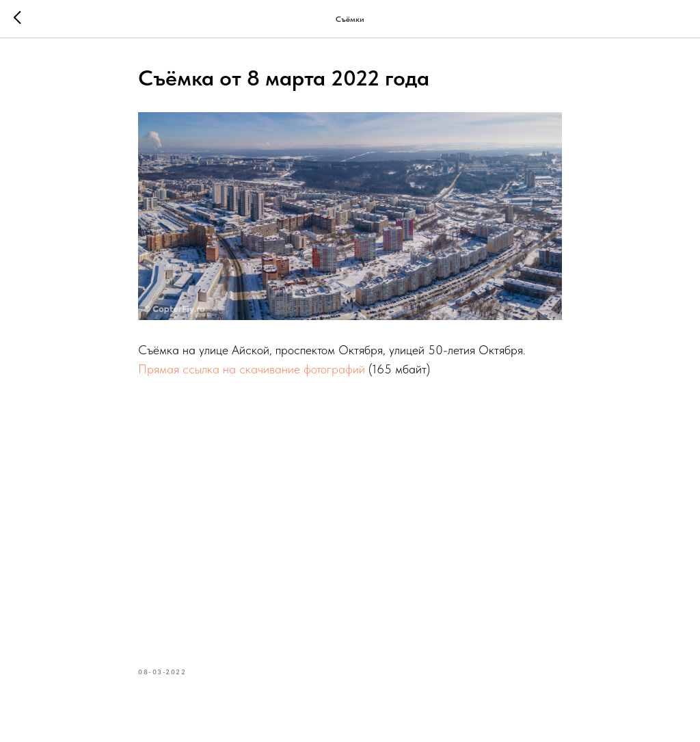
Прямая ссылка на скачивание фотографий (252, 369)
